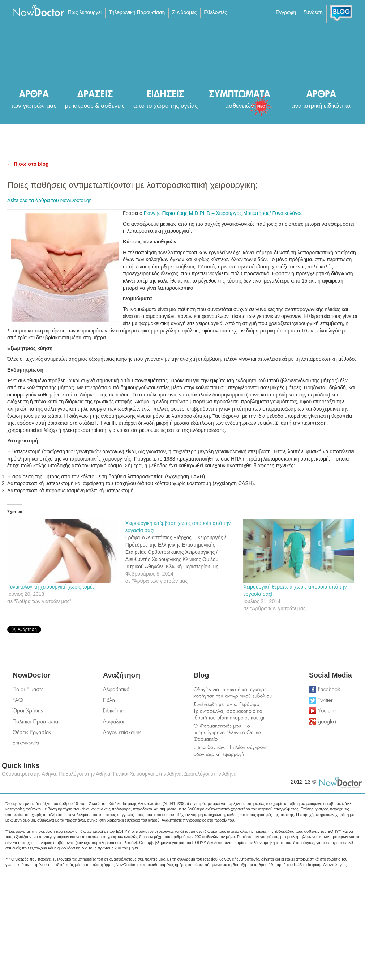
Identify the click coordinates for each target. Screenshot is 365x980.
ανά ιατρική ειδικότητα (321, 106)
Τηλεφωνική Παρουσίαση (137, 12)
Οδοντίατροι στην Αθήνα (29, 774)
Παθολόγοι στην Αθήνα (85, 774)
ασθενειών (240, 106)
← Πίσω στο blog (28, 164)
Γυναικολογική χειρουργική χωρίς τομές (51, 587)
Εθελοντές (215, 12)
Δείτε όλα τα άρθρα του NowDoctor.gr (49, 200)
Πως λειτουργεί (85, 12)
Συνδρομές (184, 12)
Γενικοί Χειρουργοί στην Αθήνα (147, 774)
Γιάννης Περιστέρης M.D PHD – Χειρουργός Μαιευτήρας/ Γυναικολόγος (223, 213)
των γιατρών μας (34, 106)
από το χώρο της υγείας (166, 106)
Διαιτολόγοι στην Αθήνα (211, 774)
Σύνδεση (313, 12)
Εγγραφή (286, 12)
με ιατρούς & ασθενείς (95, 106)
